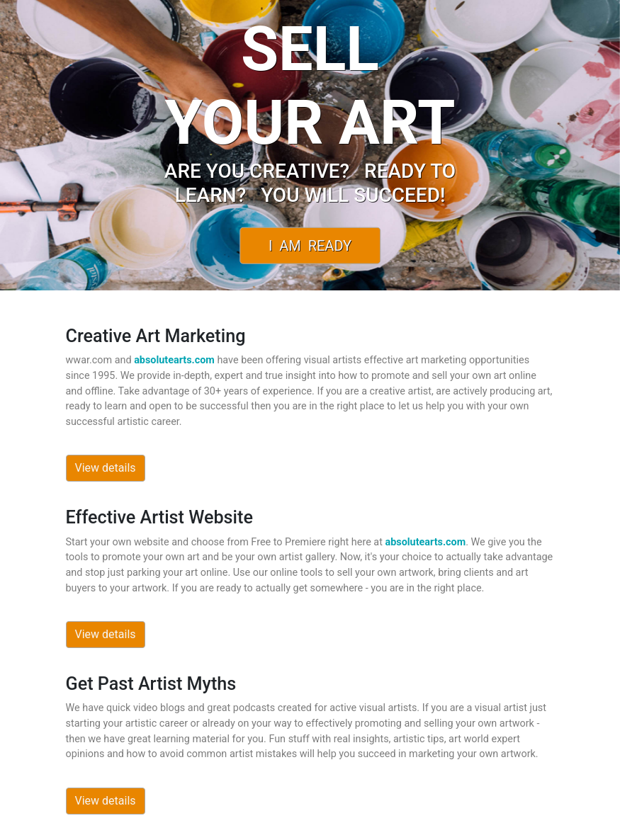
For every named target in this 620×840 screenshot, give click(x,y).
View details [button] (106, 468)
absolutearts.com (174, 360)
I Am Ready (310, 245)
